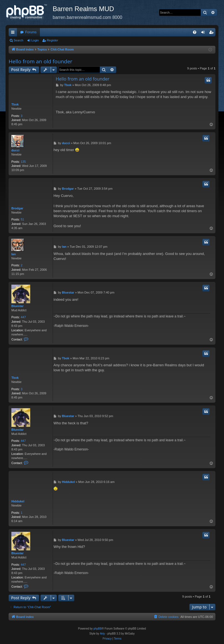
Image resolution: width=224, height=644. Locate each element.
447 (23, 317)
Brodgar (17, 208)
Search (18, 40)
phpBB (98, 629)
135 (23, 162)
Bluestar (17, 306)
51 (22, 219)
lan (14, 254)
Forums (31, 32)
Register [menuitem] (212, 33)
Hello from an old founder (40, 61)
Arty (103, 634)
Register (53, 40)
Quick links (14, 33)
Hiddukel (18, 501)
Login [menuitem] (204, 33)
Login (35, 40)
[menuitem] (195, 32)
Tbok (15, 104)
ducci (15, 150)
